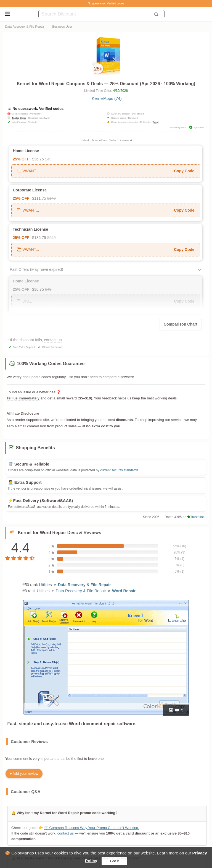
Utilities (45, 585)
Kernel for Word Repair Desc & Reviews (60, 533)
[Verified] (32, 122)
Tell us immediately (23, 398)
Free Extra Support (24, 347)
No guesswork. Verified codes (106, 3)
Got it (114, 861)
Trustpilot (195, 517)
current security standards (119, 470)
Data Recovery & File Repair (25, 27)
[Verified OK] (36, 114)
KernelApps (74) (107, 98)
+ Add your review (24, 774)
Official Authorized (53, 347)
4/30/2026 (120, 91)
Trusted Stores (19, 118)
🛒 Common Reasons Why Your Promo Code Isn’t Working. (91, 828)
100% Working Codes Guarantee (51, 364)
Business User (62, 27)
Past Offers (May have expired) (36, 269)
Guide (156, 122)
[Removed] (133, 118)
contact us (53, 340)
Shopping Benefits (35, 448)
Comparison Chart (181, 324)
